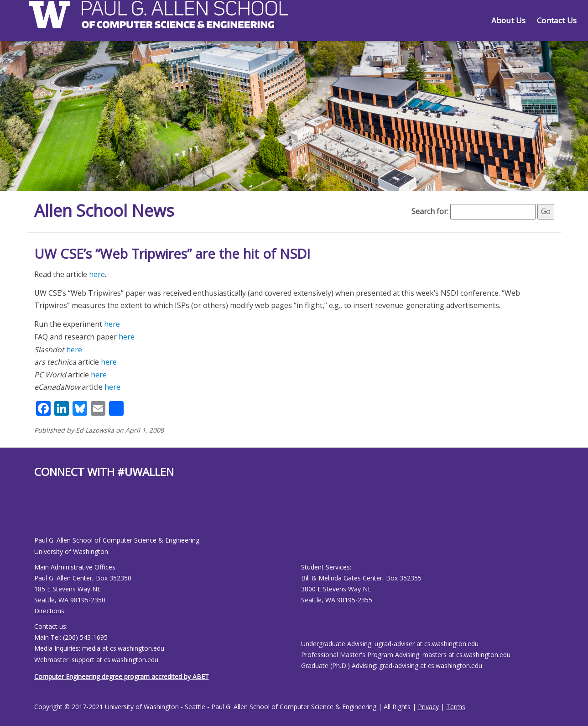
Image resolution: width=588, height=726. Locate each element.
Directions (49, 611)
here (97, 274)
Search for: (430, 211)
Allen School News (104, 211)
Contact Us (557, 20)
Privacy (428, 707)
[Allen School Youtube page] (41, 514)
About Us (508, 20)
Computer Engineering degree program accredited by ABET (122, 676)
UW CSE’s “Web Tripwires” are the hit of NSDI (172, 253)
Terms (456, 707)
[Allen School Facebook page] (36, 514)
